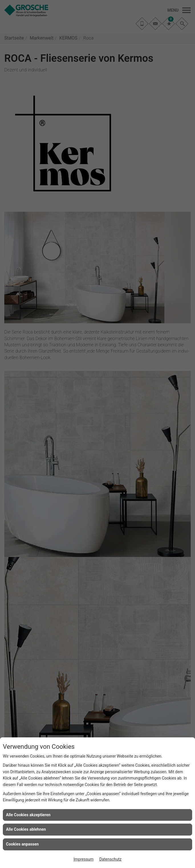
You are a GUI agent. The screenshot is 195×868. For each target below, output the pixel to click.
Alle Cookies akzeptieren (28, 815)
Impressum (84, 859)
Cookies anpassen (22, 844)
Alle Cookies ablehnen (26, 829)
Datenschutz (110, 859)
